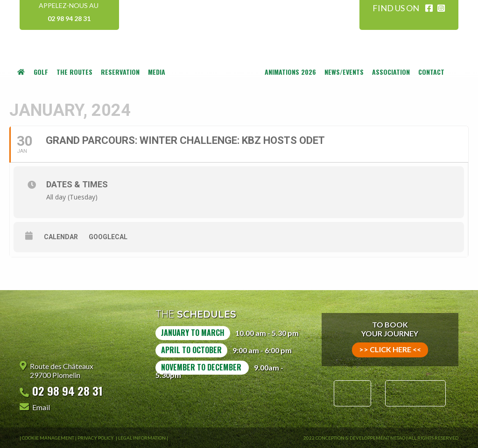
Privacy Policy (96, 438)
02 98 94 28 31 (69, 18)
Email (41, 407)
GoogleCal (108, 237)
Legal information (142, 438)
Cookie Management (48, 438)
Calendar (61, 237)
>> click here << (390, 349)
